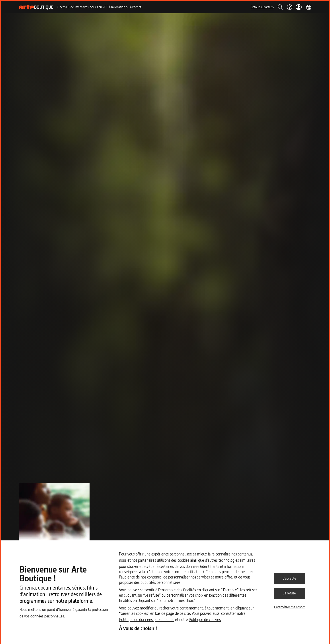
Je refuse (290, 593)
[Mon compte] (299, 7)
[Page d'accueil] (36, 7)
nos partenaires (144, 560)
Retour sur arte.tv (262, 7)
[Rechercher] (280, 7)
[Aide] (289, 7)
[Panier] (308, 7)
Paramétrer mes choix (289, 607)
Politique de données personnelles (147, 620)
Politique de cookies (205, 620)
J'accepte (290, 578)
